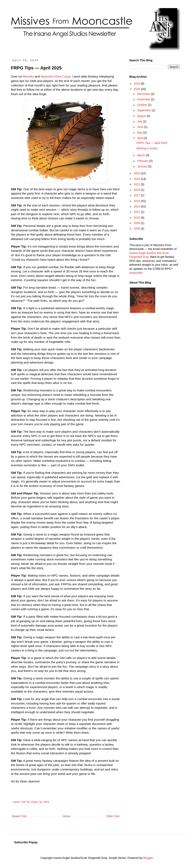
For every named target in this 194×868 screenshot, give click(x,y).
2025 (137, 89)
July (140, 121)
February (143, 161)
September (144, 110)
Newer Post (19, 816)
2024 (137, 173)
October (142, 105)
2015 (137, 201)
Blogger (148, 858)
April (140, 138)
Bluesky (28, 76)
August (142, 116)
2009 (137, 223)
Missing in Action (147, 148)
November (144, 99)
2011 (137, 212)
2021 (137, 184)
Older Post (113, 816)
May (140, 133)
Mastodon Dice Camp (56, 76)
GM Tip (26, 802)
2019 (137, 190)
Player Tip (37, 802)
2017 (137, 195)
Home (66, 816)
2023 (137, 179)
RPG (47, 802)
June (140, 127)
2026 (137, 84)
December (144, 94)
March (141, 155)
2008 (137, 228)
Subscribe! (136, 273)
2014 (137, 206)
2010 (137, 218)
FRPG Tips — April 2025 (152, 143)
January (142, 166)
